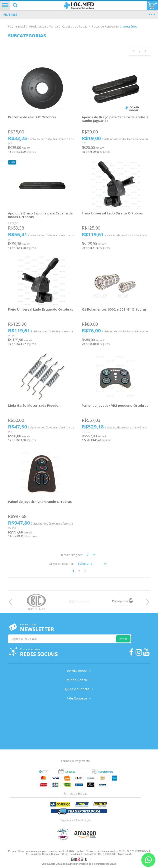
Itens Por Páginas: (72, 555)
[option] (36, 602)
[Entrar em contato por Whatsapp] (148, 860)
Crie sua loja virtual (52, 864)
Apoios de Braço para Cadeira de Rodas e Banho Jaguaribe (115, 119)
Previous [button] (12, 602)
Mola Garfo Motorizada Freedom (35, 405)
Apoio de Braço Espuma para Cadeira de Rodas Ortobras (40, 215)
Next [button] (146, 602)
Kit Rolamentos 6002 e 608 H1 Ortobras (114, 309)
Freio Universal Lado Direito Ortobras (112, 213)
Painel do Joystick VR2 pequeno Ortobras (115, 405)
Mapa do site (125, 854)
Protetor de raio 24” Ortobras (32, 117)
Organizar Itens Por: (61, 564)
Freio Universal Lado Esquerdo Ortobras (41, 309)
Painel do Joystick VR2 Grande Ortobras (40, 501)
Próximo (145, 51)
